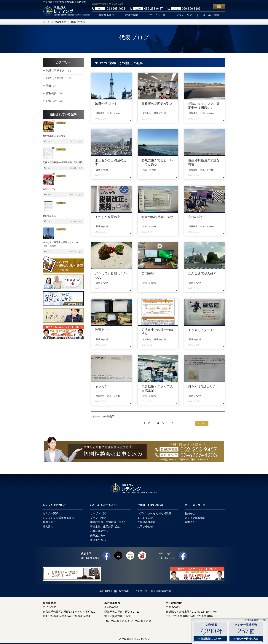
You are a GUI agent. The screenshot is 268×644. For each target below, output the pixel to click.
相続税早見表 (50, 216)
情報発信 (51, 93)
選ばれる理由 (106, 15)
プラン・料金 (184, 15)
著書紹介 (190, 522)
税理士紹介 (132, 15)
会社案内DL (108, 591)
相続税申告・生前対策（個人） (108, 522)
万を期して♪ (49, 189)
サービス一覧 (157, 15)
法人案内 (48, 527)
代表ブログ (60, 22)
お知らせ (51, 101)
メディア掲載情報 (195, 518)
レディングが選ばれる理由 (58, 518)
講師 (49, 86)
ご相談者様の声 (146, 522)
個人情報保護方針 (161, 591)
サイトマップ (140, 591)
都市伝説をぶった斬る (54, 136)
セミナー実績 (51, 513)
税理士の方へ (98, 540)
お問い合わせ (145, 527)
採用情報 (124, 591)
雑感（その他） (55, 78)
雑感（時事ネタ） (57, 70)
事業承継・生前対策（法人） (107, 527)
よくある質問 (211, 15)
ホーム (46, 22)
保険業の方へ (98, 535)
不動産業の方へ (99, 531)
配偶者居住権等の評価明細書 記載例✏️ (63, 162)
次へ (203, 423)
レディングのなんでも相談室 (154, 513)
